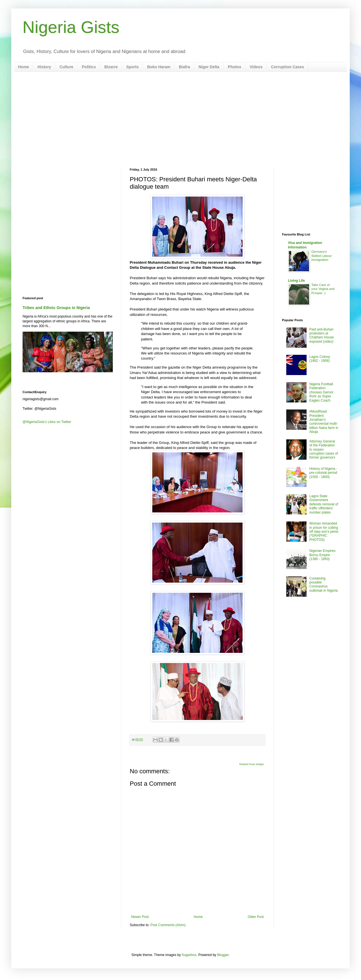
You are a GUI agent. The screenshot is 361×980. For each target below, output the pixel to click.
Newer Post (140, 917)
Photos (235, 67)
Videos (256, 67)
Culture (66, 67)
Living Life (296, 281)
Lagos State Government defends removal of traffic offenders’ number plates (324, 504)
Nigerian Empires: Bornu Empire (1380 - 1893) (323, 555)
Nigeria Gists (71, 27)
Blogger (223, 955)
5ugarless (189, 955)
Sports (132, 67)
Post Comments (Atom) (168, 925)
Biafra (184, 67)
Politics (89, 67)
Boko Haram (159, 67)
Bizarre (111, 67)
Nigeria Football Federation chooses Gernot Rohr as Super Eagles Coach (321, 392)
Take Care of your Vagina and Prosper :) (323, 289)
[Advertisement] (180, 120)
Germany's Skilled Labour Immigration (322, 256)
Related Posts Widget (251, 764)
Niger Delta (209, 67)
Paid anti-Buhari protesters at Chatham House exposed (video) (322, 335)
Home (24, 67)
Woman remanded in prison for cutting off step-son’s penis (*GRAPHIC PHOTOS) (324, 532)
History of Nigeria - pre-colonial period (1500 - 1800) (323, 473)
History (44, 67)
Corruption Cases (288, 67)
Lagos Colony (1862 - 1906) (320, 359)
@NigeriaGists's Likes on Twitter (47, 422)
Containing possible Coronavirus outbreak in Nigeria (324, 584)
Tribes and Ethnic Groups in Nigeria (56, 308)
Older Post (256, 917)
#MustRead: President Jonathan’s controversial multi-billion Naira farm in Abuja (324, 422)
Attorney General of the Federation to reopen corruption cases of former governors (324, 450)
